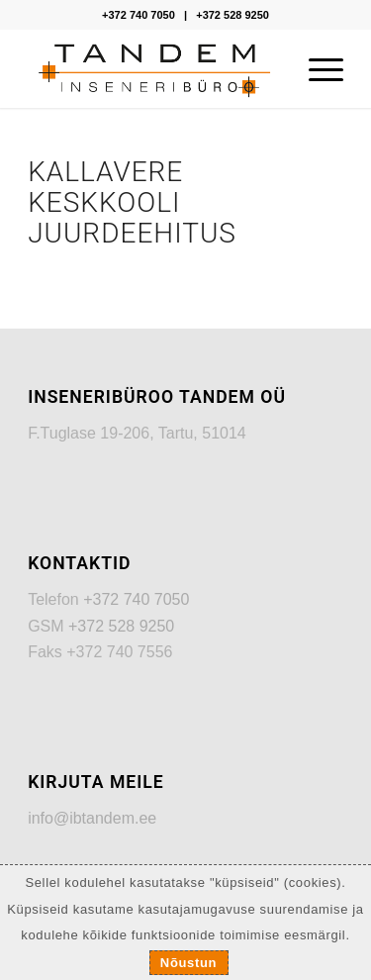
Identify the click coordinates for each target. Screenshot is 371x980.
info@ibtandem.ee (92, 818)
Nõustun (188, 963)
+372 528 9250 (232, 15)
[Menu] (316, 68)
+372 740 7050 (139, 15)
